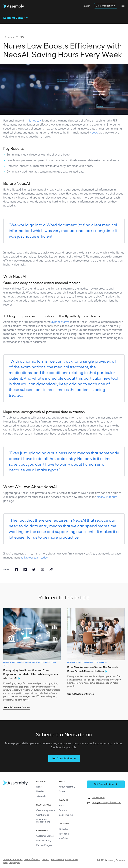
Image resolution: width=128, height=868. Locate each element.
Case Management (46, 810)
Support (63, 810)
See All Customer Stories (17, 707)
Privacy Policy (57, 860)
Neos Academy (44, 841)
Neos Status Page (12, 863)
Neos (39, 787)
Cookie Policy (72, 860)
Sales (61, 806)
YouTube (63, 839)
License (45, 860)
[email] (42, 570)
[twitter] (34, 570)
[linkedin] (25, 570)
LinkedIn (63, 829)
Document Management (43, 821)
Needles (40, 792)
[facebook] (16, 570)
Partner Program (45, 845)
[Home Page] (16, 784)
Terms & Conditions (13, 860)
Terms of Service (32, 860)
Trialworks (41, 796)
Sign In (87, 6)
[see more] (64, 758)
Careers (63, 792)
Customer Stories (45, 836)
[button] (123, 8)
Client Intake (43, 815)
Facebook (64, 834)
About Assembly (67, 787)
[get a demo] (106, 6)
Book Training (66, 815)
